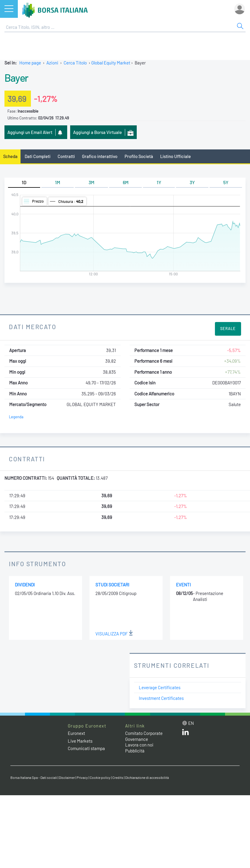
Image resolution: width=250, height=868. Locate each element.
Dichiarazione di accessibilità (147, 777)
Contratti (66, 156)
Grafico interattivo (100, 156)
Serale (228, 329)
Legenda (16, 417)
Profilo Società (139, 156)
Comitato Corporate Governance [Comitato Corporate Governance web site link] (144, 736)
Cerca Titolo (75, 63)
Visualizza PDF (114, 634)
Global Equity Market (111, 63)
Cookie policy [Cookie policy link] (100, 777)
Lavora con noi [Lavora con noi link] (139, 745)
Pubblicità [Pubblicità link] (135, 751)
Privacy (82, 777)
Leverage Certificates (160, 687)
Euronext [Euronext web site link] (76, 733)
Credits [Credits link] (118, 777)
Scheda (10, 156)
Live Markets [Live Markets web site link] (80, 741)
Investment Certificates (161, 698)
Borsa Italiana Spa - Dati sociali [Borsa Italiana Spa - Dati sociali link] (34, 777)
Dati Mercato (33, 327)
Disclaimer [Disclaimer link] (67, 777)
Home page (30, 63)
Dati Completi (38, 156)
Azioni (52, 63)
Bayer (16, 78)
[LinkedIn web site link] (185, 733)
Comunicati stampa (86, 748)
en (191, 723)
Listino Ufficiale (176, 156)
